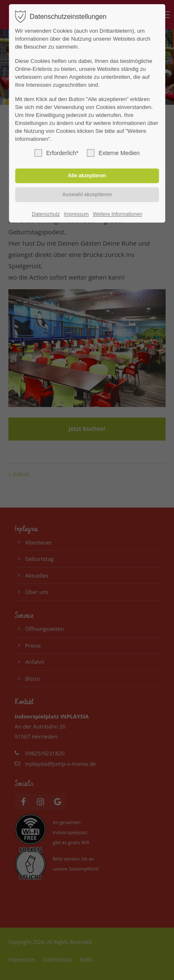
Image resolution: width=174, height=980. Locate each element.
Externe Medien (113, 153)
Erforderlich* (56, 153)
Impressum (76, 214)
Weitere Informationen (117, 214)
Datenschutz (46, 214)
